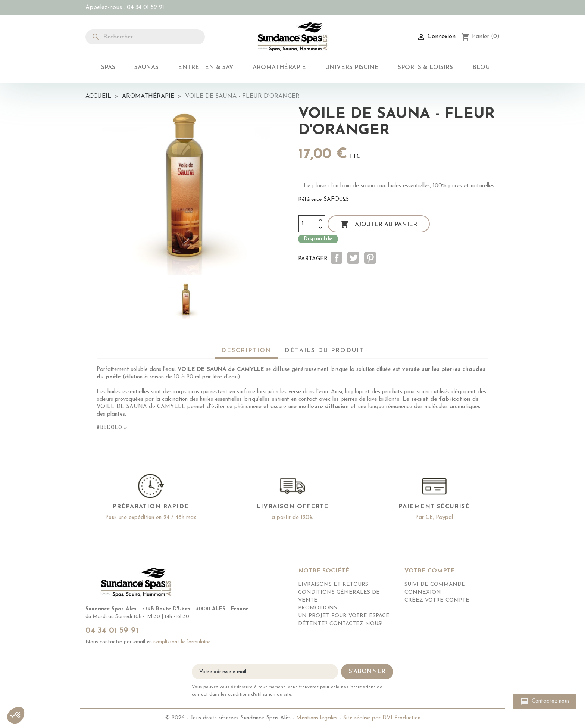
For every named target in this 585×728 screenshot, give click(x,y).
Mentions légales (317, 718)
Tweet (353, 258)
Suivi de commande (435, 585)
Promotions (317, 608)
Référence (310, 199)
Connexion (423, 592)
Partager (337, 258)
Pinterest (370, 258)
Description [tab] (246, 351)
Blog (481, 68)
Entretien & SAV (206, 68)
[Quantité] (307, 224)
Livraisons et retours (333, 585)
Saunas (146, 68)
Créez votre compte (437, 600)
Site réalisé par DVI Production (382, 718)
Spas (108, 68)
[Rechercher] (145, 37)
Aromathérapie (279, 68)
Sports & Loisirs (425, 68)
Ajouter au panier (379, 225)
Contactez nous (545, 702)
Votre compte (430, 571)
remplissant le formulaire (182, 642)
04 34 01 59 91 (146, 7)
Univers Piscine (352, 68)
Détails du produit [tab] (324, 351)
